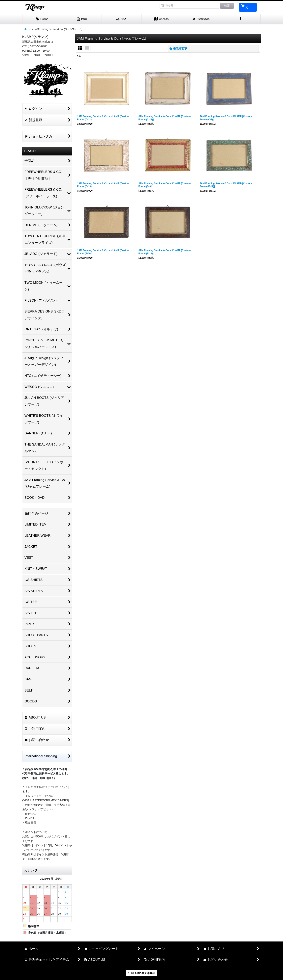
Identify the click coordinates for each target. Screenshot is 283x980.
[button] (122, 19)
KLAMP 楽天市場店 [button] (141, 973)
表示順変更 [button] (178, 49)
